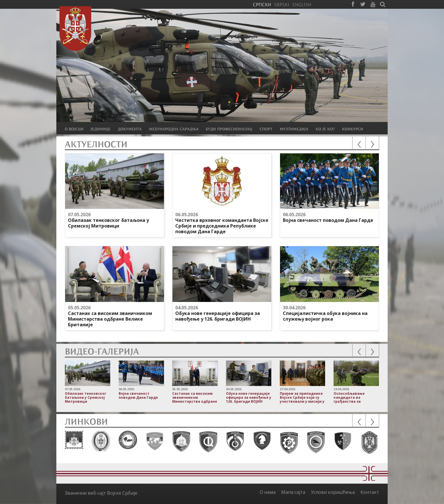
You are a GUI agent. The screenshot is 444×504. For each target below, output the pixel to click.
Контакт (370, 492)
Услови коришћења (333, 492)
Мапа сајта (293, 492)
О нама (268, 492)
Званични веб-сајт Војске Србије (101, 493)
